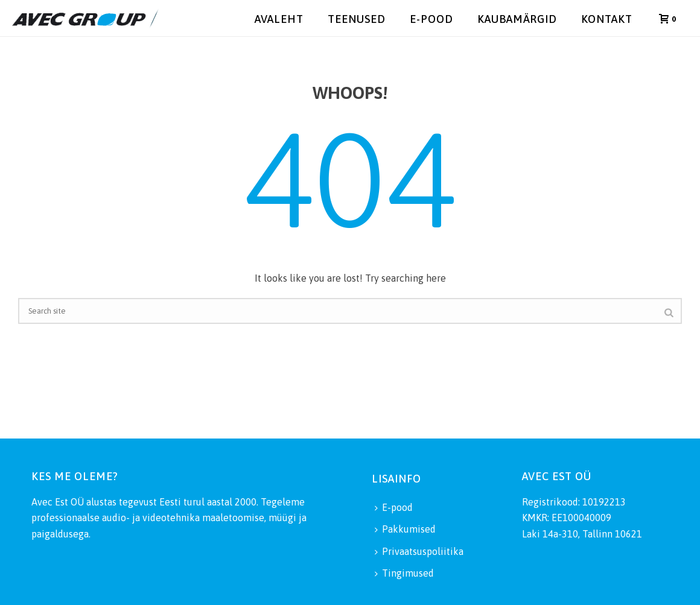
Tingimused (404, 573)
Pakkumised (405, 529)
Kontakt (607, 19)
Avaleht (279, 19)
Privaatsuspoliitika (419, 551)
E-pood (431, 19)
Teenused (357, 19)
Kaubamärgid (517, 19)
